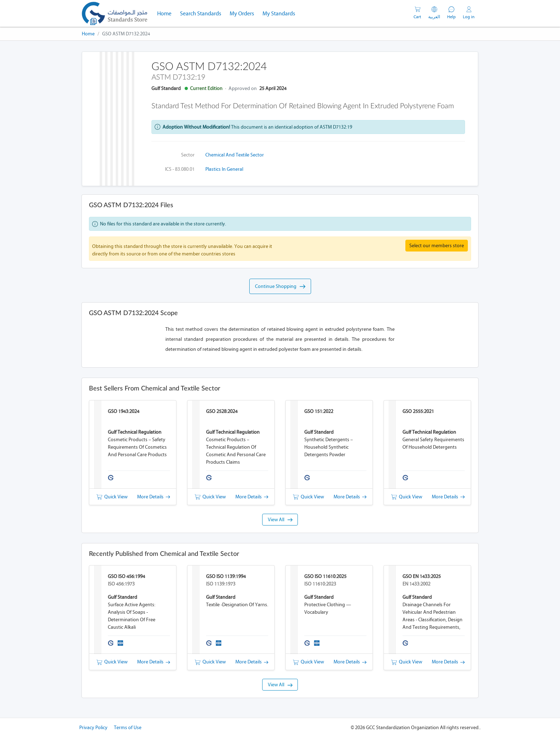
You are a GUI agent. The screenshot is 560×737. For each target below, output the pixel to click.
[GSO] (114, 13)
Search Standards (203, 13)
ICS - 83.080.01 (180, 169)
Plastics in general (224, 169)
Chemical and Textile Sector (235, 155)
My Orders (242, 13)
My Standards (279, 13)
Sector (188, 155)
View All (280, 520)
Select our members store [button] (437, 246)
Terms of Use (128, 728)
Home (166, 13)
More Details (154, 497)
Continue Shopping (280, 287)
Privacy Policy (93, 728)
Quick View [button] (112, 497)
